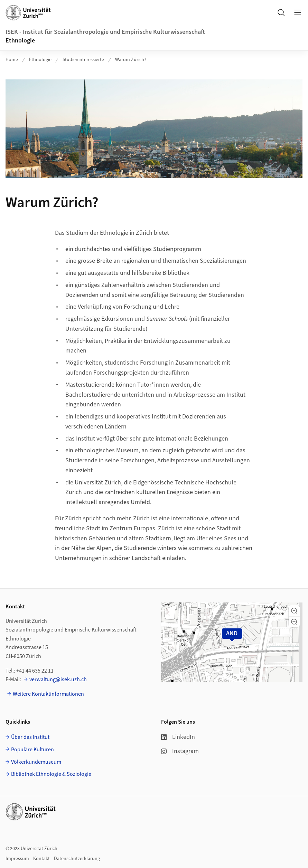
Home (12, 60)
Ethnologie (20, 41)
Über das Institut (30, 737)
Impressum (17, 859)
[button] (294, 611)
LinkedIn (178, 737)
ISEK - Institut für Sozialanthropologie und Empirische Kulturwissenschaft (105, 32)
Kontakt (41, 859)
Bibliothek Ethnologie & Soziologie (51, 774)
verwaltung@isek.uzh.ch (58, 679)
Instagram (180, 751)
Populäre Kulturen (32, 750)
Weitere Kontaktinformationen (48, 694)
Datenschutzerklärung (77, 859)
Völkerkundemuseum (36, 762)
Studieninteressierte (83, 60)
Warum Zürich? (131, 60)
